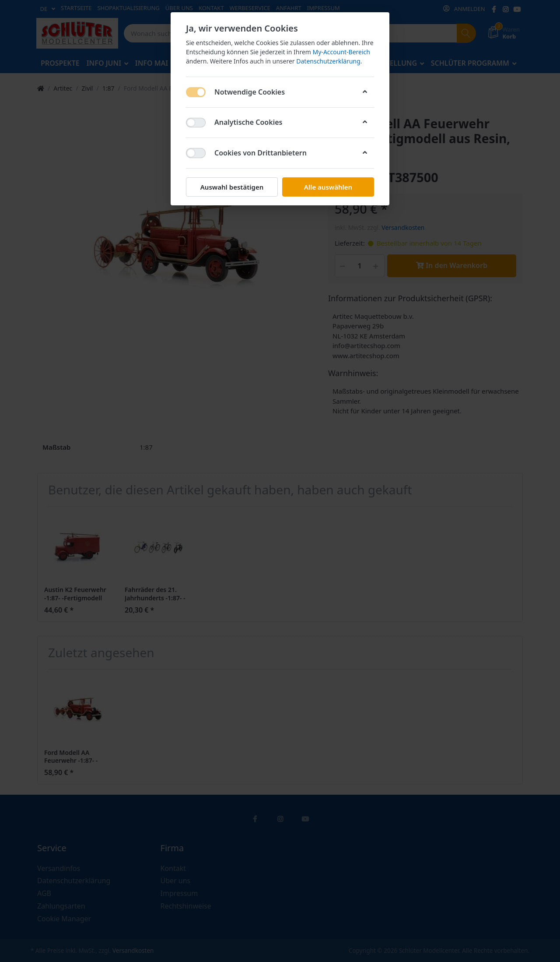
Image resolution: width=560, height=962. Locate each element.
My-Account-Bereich (341, 52)
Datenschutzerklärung (328, 61)
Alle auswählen (328, 187)
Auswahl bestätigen (232, 187)
